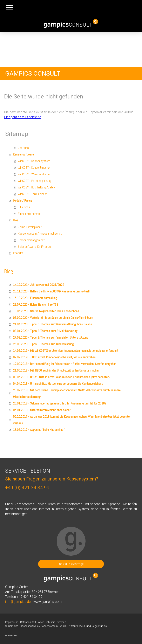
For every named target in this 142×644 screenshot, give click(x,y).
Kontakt (18, 253)
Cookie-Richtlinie (46, 622)
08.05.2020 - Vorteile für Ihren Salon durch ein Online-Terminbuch (53, 318)
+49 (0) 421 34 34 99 (27, 488)
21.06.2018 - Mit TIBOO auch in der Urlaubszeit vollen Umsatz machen (56, 370)
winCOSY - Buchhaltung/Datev (36, 187)
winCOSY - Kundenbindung (34, 168)
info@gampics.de (18, 602)
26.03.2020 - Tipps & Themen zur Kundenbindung (43, 344)
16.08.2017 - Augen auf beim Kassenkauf (39, 430)
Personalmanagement (31, 240)
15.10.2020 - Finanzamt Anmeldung (35, 298)
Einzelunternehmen (30, 214)
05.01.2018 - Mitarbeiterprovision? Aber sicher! (42, 410)
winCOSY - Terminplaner (32, 194)
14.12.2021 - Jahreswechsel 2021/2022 (39, 285)
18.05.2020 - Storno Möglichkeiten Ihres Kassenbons (46, 311)
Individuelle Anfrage (71, 564)
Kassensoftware (23, 154)
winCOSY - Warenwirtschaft (35, 174)
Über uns (23, 148)
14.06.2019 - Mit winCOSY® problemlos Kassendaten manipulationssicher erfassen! (65, 351)
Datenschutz (27, 622)
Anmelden (11, 635)
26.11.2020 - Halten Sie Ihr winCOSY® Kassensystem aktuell (51, 291)
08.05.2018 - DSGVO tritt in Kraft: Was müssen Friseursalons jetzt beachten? (62, 377)
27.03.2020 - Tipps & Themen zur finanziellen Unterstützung (51, 337)
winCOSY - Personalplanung (35, 181)
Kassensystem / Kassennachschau (40, 233)
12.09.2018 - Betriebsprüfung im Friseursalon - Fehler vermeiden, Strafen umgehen (65, 364)
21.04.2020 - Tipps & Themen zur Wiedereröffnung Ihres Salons (52, 324)
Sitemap (62, 622)
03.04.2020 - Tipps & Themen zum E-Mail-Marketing (45, 331)
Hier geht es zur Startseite (23, 117)
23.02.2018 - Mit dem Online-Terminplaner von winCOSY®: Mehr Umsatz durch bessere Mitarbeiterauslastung (67, 393)
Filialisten (24, 207)
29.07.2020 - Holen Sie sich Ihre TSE (36, 304)
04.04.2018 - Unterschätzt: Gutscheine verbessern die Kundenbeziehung (58, 384)
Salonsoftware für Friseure (35, 247)
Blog (16, 220)
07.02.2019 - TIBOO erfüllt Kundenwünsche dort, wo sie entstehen (54, 357)
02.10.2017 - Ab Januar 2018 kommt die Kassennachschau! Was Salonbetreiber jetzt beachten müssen (72, 420)
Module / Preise (23, 200)
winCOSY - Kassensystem (34, 161)
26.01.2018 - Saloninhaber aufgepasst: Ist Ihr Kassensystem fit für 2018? (60, 403)
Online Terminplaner (30, 227)
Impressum (12, 622)
